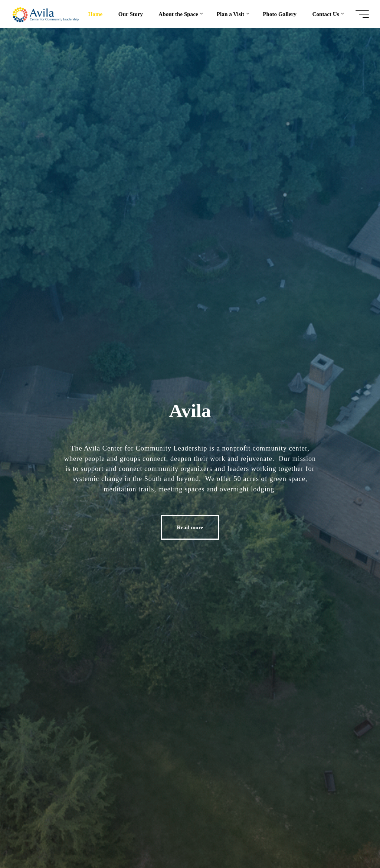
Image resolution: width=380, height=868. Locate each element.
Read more (190, 527)
